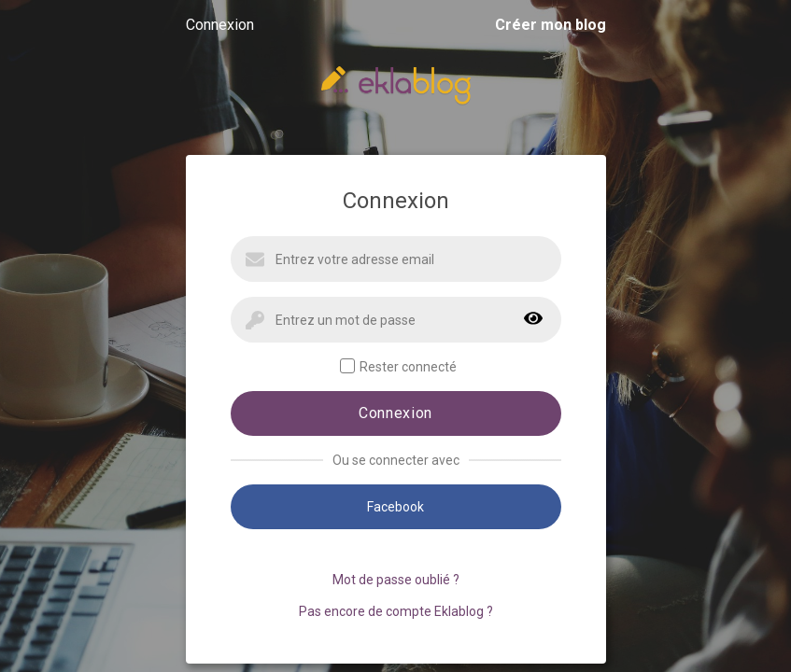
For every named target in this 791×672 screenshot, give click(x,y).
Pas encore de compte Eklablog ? (396, 611)
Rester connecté (398, 366)
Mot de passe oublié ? (396, 580)
